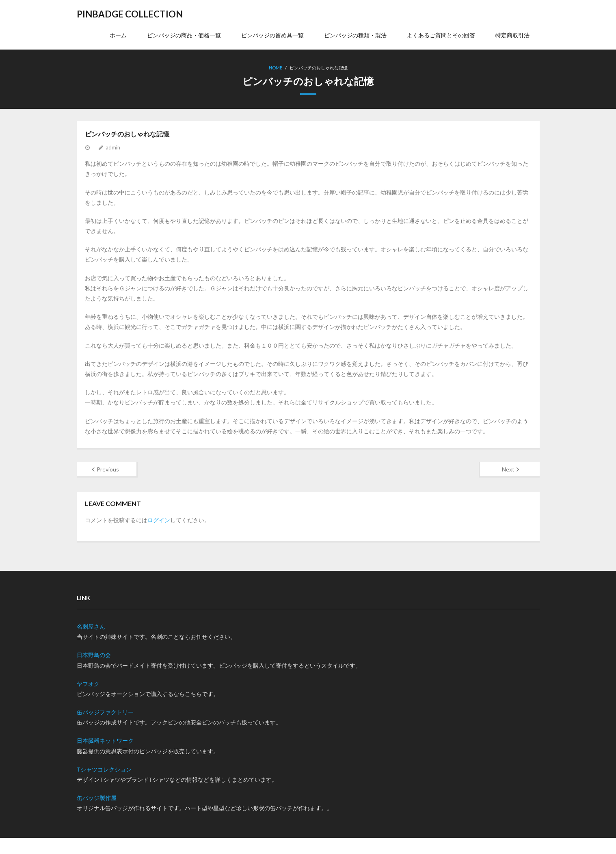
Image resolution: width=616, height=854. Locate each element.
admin (113, 147)
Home (276, 68)
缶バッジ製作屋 (97, 798)
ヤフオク (88, 684)
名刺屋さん (91, 626)
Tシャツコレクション (104, 769)
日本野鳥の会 (94, 655)
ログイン (159, 520)
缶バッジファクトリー (105, 712)
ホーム (118, 35)
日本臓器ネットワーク (105, 740)
